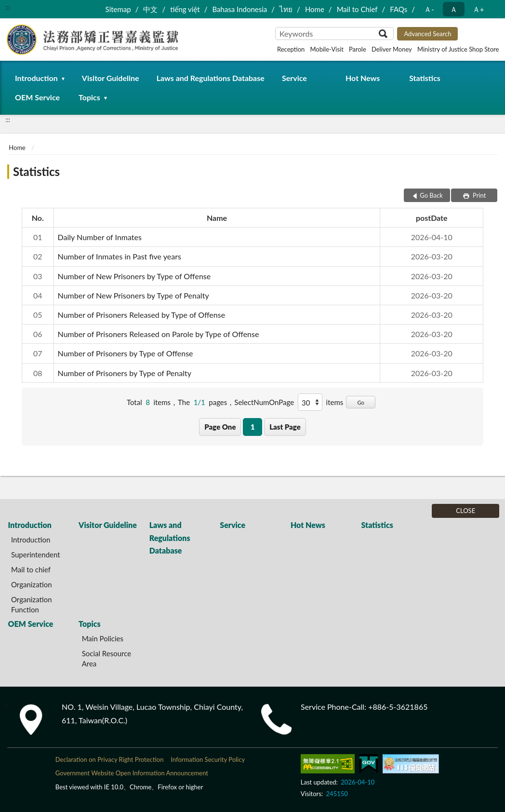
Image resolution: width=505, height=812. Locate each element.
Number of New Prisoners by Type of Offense (134, 276)
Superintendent (36, 555)
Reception (291, 49)
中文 (150, 9)
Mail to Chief (357, 9)
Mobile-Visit (326, 49)
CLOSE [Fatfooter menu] (465, 511)
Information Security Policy (208, 759)
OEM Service (37, 97)
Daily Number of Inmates (100, 237)
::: (8, 7)
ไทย (286, 9)
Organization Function (32, 604)
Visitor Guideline (111, 78)
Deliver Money (392, 49)
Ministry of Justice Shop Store (458, 49)
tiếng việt (185, 9)
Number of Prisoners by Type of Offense (126, 353)
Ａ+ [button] (478, 9)
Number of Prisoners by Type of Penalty (125, 373)
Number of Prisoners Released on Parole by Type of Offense (159, 334)
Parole (358, 49)
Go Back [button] (431, 195)
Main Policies (103, 638)
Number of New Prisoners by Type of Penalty (133, 295)
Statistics (425, 78)
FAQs (399, 9)
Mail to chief (31, 569)
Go (361, 402)
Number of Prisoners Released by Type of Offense (142, 315)
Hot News (363, 78)
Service (294, 78)
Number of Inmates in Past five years (120, 256)
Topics (89, 97)
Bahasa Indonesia (239, 9)
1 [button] (253, 427)
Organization (32, 584)
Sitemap (118, 9)
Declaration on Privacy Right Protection (110, 759)
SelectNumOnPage (264, 402)
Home (315, 9)
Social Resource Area (107, 658)
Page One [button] (220, 427)
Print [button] (479, 195)
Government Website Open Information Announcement (132, 773)
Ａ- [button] (429, 9)
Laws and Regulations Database (211, 78)
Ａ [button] (454, 9)
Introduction (36, 78)
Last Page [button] (285, 427)
